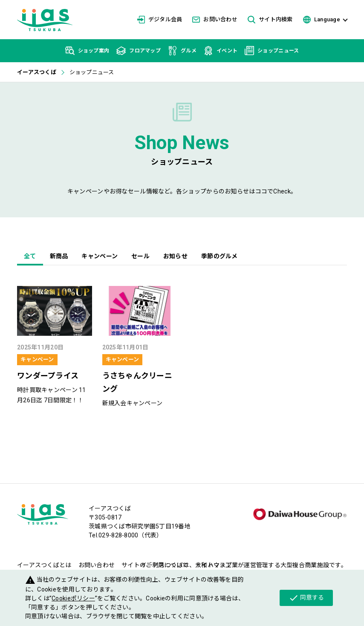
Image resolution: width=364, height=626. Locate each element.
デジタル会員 (160, 20)
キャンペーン (100, 256)
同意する (306, 598)
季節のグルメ (220, 256)
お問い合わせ (215, 19)
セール (140, 256)
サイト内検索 (270, 20)
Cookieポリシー (73, 598)
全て (30, 256)
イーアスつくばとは (44, 565)
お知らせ (175, 256)
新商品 (59, 256)
